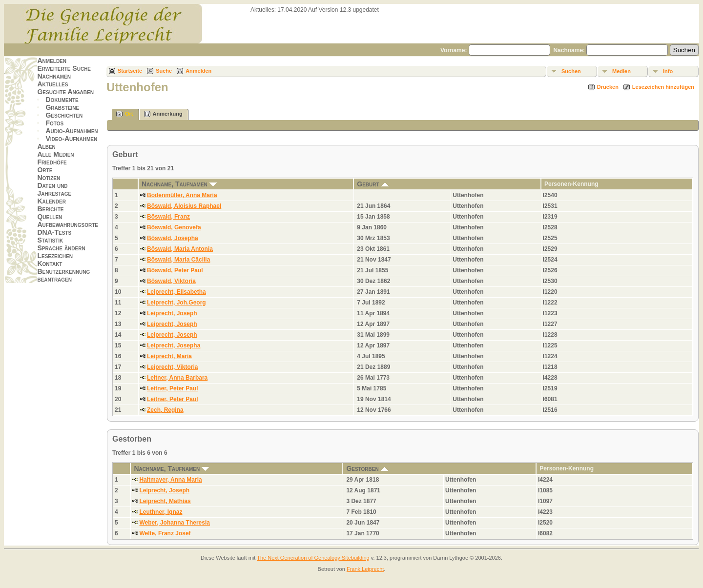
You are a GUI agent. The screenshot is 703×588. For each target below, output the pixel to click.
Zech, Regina (165, 410)
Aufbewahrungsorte (68, 224)
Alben (46, 146)
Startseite (130, 71)
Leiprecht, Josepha (174, 345)
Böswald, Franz (168, 217)
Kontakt (50, 264)
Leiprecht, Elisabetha (176, 292)
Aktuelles (52, 84)
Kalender (51, 201)
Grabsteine (62, 107)
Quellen (50, 217)
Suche (164, 71)
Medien (621, 71)
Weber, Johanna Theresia (175, 523)
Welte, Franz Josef (165, 533)
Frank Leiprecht (365, 569)
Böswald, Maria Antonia (180, 249)
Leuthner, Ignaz (161, 512)
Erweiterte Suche (64, 68)
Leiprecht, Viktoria (172, 367)
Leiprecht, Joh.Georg (176, 303)
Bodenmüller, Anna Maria (182, 195)
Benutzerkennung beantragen (63, 275)
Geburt (372, 184)
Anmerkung (163, 114)
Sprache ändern (61, 248)
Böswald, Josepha (173, 238)
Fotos (54, 123)
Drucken (608, 87)
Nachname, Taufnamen (179, 184)
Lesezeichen (55, 256)
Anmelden (52, 61)
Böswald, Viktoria (171, 281)
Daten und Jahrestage (54, 189)
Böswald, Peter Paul (175, 270)
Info (668, 71)
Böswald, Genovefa (174, 227)
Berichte (50, 209)
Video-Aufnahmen (71, 139)
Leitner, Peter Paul (173, 388)
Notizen (49, 178)
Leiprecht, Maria (169, 356)
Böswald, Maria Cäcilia (178, 260)
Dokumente (62, 100)
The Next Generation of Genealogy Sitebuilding (313, 558)
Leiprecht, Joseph (172, 313)
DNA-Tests (54, 232)
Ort (125, 114)
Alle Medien (55, 154)
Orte (45, 170)
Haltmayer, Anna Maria (170, 480)
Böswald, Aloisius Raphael (184, 206)
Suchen (571, 71)
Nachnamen (54, 76)
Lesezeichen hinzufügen (663, 87)
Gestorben (367, 468)
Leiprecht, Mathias (165, 501)
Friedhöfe (52, 162)
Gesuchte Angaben (65, 92)
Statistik (50, 240)
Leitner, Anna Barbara (177, 378)
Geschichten (64, 115)
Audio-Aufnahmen (72, 131)
